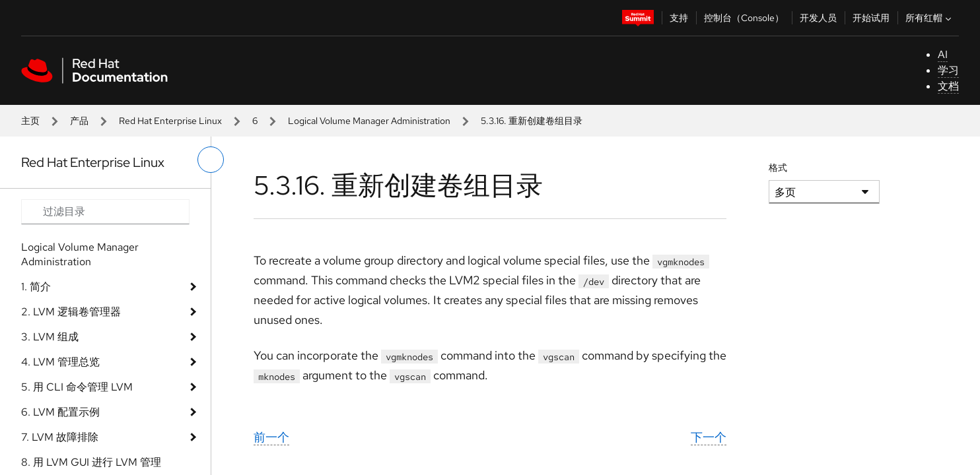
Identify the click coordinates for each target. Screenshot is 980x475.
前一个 (271, 437)
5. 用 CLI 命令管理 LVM (77, 387)
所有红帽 (930, 18)
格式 (778, 168)
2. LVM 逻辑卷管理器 (71, 312)
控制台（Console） (744, 18)
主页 (30, 121)
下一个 (709, 437)
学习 (948, 70)
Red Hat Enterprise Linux (170, 121)
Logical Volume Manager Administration (369, 121)
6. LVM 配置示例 (60, 412)
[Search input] (105, 212)
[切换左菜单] (211, 160)
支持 (679, 18)
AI (943, 54)
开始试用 (871, 18)
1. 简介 (36, 287)
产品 (79, 121)
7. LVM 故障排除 (60, 437)
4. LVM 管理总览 (60, 362)
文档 (948, 86)
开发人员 (818, 18)
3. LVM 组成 (50, 337)
